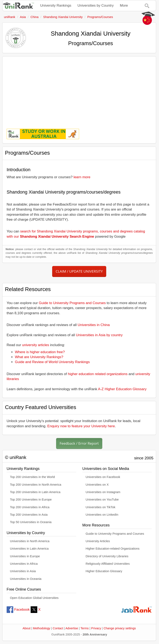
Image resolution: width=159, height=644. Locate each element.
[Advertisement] (79, 90)
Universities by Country (96, 5)
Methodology (42, 628)
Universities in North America (30, 541)
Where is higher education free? (40, 352)
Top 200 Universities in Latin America (35, 492)
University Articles (98, 541)
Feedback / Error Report (79, 443)
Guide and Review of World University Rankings (52, 362)
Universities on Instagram (103, 492)
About (26, 628)
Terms (85, 628)
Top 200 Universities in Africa (30, 507)
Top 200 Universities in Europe (31, 500)
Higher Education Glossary (104, 571)
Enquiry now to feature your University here (81, 426)
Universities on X (97, 485)
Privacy (96, 628)
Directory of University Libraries (107, 556)
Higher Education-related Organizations (113, 549)
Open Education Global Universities (34, 598)
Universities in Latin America (29, 549)
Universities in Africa (24, 564)
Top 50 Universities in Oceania (31, 522)
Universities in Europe (25, 556)
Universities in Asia (23, 571)
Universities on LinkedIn (102, 515)
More (124, 5)
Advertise (72, 628)
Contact (58, 628)
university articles (36, 345)
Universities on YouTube (102, 500)
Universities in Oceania (26, 579)
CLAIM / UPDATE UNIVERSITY (79, 271)
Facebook (18, 610)
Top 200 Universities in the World (32, 477)
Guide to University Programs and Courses (72, 303)
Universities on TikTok (101, 507)
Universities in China (94, 325)
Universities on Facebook (103, 477)
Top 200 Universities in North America (36, 485)
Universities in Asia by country (99, 335)
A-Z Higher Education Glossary (122, 389)
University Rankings (56, 5)
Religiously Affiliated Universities (108, 564)
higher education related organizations (98, 374)
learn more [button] (82, 177)
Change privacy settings (120, 628)
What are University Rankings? (39, 357)
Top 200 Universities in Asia (29, 515)
